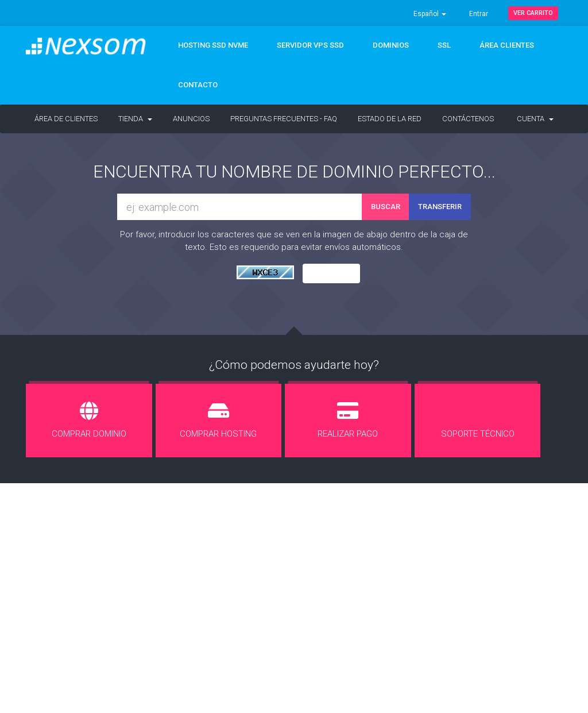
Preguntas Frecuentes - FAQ (284, 119)
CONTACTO (198, 85)
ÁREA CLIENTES (507, 45)
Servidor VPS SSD (310, 45)
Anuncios (191, 119)
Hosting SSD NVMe (213, 45)
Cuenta (535, 119)
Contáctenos (468, 119)
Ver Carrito (533, 13)
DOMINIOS (391, 45)
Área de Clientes (66, 119)
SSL (444, 45)
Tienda (135, 119)
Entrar (479, 14)
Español (430, 14)
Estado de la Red (390, 119)
